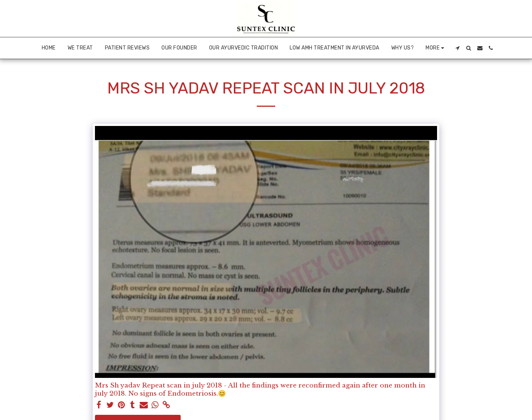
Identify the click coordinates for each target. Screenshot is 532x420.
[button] (458, 48)
